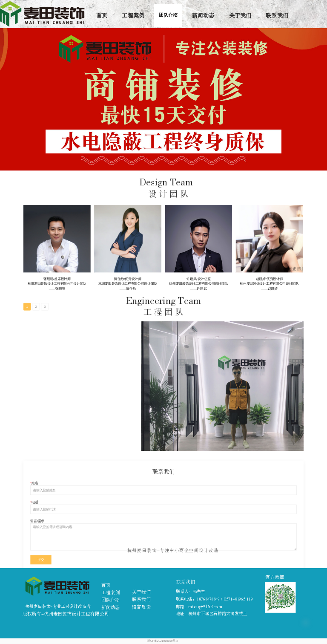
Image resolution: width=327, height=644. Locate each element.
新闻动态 (203, 16)
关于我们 (240, 16)
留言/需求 (37, 521)
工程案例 (133, 16)
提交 (41, 560)
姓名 (35, 483)
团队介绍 (168, 16)
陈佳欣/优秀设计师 (128, 279)
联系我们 (277, 16)
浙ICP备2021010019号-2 (162, 641)
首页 (102, 16)
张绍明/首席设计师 (57, 279)
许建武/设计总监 (198, 279)
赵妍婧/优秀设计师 (270, 279)
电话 (35, 502)
